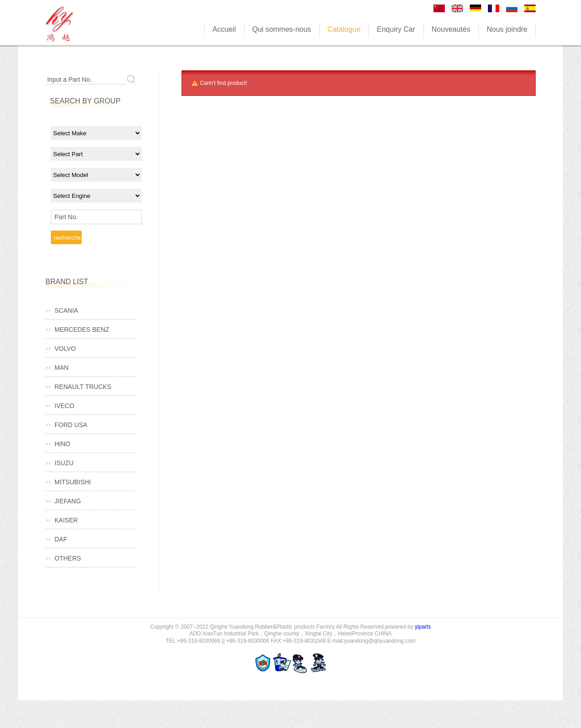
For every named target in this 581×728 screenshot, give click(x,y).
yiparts (423, 627)
